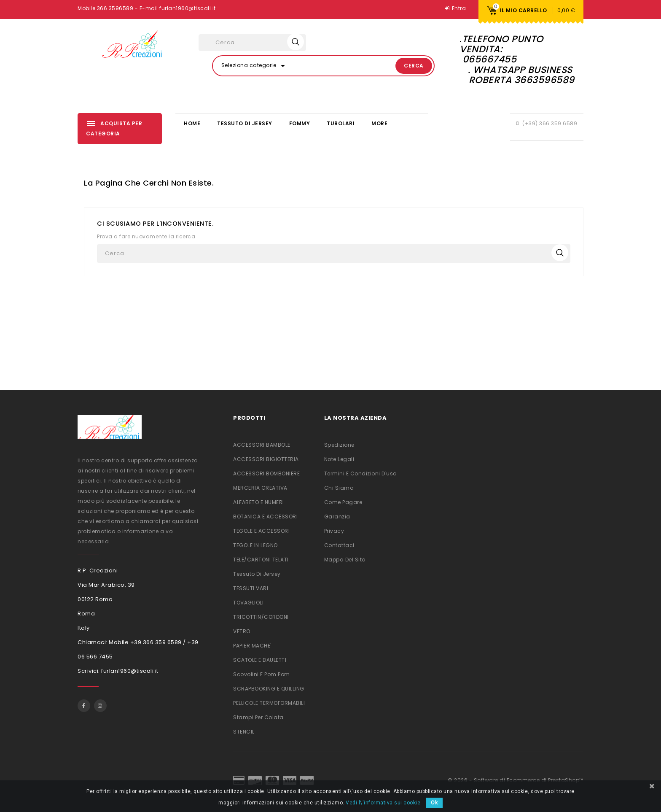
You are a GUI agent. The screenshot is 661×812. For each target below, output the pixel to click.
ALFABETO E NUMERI (259, 502)
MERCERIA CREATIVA (260, 488)
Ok (434, 803)
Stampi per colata (258, 717)
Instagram (100, 706)
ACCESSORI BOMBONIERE (266, 473)
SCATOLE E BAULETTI (260, 660)
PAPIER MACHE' (252, 646)
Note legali (339, 459)
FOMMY (300, 123)
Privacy (334, 531)
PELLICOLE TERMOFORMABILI (269, 703)
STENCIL (244, 732)
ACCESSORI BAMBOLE (262, 445)
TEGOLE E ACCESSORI (261, 531)
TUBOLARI (341, 123)
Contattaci (339, 545)
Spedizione (339, 445)
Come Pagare (343, 502)
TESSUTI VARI (251, 588)
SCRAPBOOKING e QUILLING (269, 689)
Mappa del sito (345, 560)
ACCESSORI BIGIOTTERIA (266, 459)
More (379, 123)
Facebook (84, 706)
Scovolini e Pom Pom (262, 674)
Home (192, 123)
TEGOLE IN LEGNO (255, 545)
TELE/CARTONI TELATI (261, 560)
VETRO (242, 631)
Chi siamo (339, 488)
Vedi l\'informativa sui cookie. (384, 803)
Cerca (414, 66)
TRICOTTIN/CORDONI (261, 617)
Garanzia (337, 517)
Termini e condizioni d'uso (360, 473)
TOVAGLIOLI (248, 603)
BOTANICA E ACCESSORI (265, 517)
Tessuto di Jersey (245, 123)
